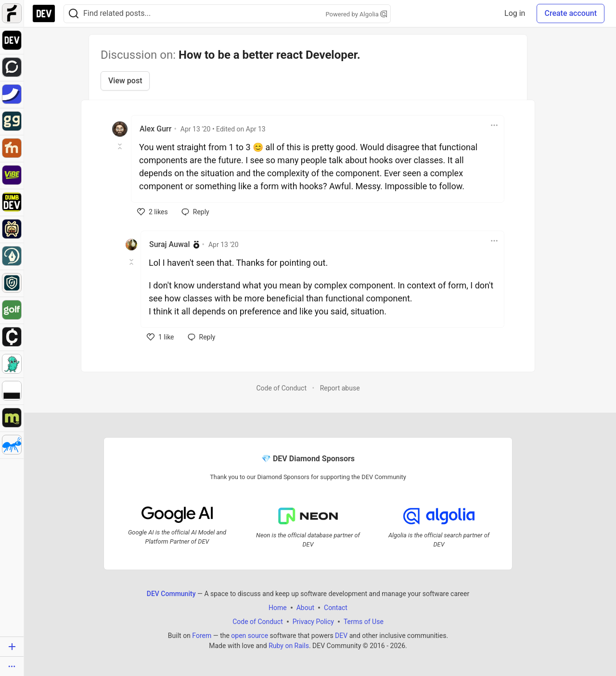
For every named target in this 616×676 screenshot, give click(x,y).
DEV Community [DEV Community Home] (171, 594)
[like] (153, 212)
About (305, 608)
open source (250, 636)
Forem (202, 636)
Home (278, 608)
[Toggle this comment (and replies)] (121, 146)
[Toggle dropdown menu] (494, 125)
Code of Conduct (281, 388)
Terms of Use (364, 622)
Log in (515, 13)
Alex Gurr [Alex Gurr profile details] (155, 129)
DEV (341, 636)
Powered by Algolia (356, 14)
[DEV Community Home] (44, 13)
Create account (571, 13)
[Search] (74, 14)
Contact (336, 608)
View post (125, 81)
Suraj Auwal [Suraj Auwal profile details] (170, 244)
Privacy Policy (313, 622)
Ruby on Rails (289, 646)
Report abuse (340, 388)
